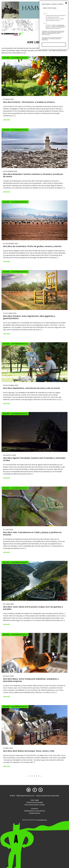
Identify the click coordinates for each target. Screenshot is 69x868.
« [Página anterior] (28, 776)
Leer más (7, 120)
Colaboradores (34, 813)
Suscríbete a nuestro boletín (53, 822)
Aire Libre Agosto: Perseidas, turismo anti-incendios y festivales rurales (34, 459)
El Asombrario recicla (19, 58)
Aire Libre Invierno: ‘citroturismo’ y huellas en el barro (29, 102)
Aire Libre (6, 58)
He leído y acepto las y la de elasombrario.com (56, 845)
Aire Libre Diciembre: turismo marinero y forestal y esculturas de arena (33, 175)
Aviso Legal (35, 800)
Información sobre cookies (35, 805)
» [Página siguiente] (41, 776)
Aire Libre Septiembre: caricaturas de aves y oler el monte (31, 388)
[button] (12, 34)
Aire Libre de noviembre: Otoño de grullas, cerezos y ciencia (32, 246)
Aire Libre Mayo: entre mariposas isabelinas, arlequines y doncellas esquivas (31, 680)
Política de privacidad (35, 802)
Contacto (35, 809)
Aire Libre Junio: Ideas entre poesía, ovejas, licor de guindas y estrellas (33, 608)
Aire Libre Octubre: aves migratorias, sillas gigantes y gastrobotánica (29, 317)
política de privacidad (58, 845)
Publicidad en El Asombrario (35, 811)
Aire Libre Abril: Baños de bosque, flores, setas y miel (29, 751)
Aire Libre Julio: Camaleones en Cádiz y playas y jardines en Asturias (32, 534)
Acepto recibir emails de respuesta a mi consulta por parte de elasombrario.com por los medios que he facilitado (56, 836)
